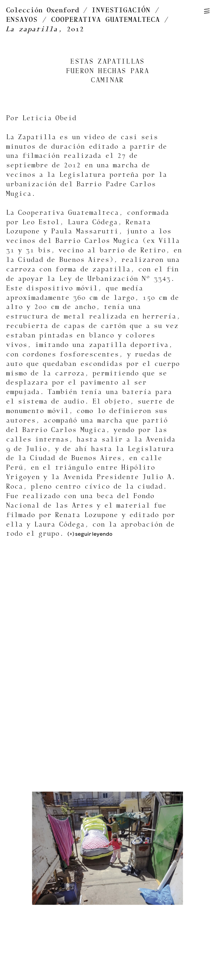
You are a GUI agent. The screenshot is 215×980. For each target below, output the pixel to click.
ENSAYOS (22, 20)
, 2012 (45, 29)
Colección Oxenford (42, 10)
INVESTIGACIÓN (121, 10)
